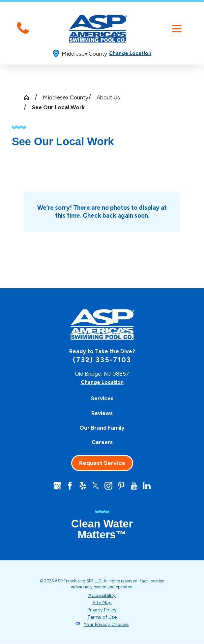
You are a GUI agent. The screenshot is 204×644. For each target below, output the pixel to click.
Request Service (102, 463)
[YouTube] (135, 486)
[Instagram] (109, 486)
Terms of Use (102, 617)
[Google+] (56, 486)
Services (102, 398)
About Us (108, 97)
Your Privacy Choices (106, 625)
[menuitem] (102, 398)
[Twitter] (95, 486)
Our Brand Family (102, 428)
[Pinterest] (122, 486)
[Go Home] (29, 98)
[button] (177, 29)
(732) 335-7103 (102, 360)
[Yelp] (82, 486)
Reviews (102, 413)
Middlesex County (66, 97)
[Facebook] (69, 486)
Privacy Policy (102, 610)
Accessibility (102, 596)
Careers (102, 442)
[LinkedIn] (148, 486)
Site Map (102, 603)
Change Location (130, 53)
